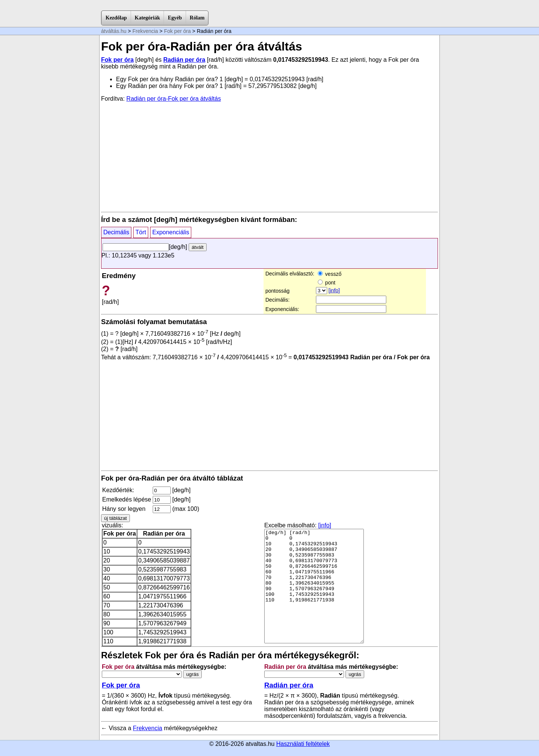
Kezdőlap (116, 18)
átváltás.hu (114, 31)
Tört (141, 232)
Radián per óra (184, 60)
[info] (334, 290)
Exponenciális (171, 232)
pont (327, 283)
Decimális (116, 232)
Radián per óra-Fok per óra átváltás (174, 99)
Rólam (197, 18)
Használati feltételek (303, 744)
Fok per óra (177, 31)
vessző (330, 274)
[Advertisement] (269, 156)
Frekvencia (145, 31)
